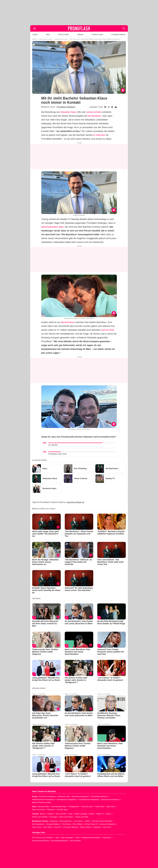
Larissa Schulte (93, 112)
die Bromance (68, 322)
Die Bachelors (94, 116)
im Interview (99, 135)
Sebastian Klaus (68, 112)
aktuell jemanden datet (52, 227)
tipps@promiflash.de (75, 502)
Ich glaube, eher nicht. (58, 454)
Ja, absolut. (53, 445)
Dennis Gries (108, 330)
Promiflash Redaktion (66, 107)
